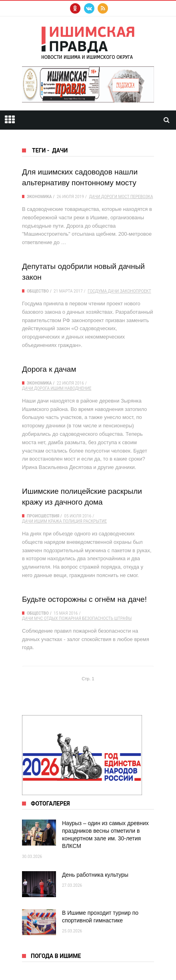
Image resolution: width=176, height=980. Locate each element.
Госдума (97, 291)
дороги (109, 197)
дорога (42, 388)
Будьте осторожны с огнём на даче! (84, 599)
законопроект (136, 291)
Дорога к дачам (49, 369)
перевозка (142, 197)
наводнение (78, 388)
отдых (51, 618)
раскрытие (95, 521)
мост (124, 197)
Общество (38, 291)
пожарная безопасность (86, 618)
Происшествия (43, 516)
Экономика (39, 197)
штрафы (123, 618)
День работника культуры (95, 875)
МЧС (38, 618)
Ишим (57, 388)
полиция (73, 521)
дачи (94, 197)
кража (55, 521)
